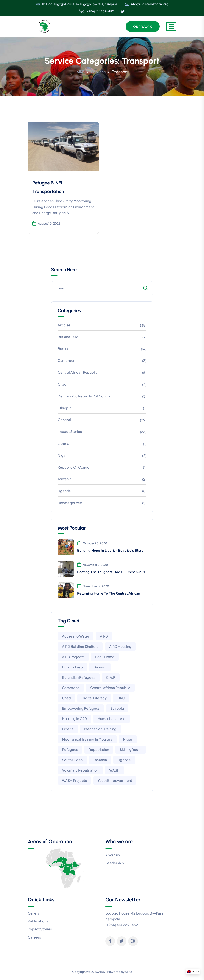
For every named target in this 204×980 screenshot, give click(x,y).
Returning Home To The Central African (109, 593)
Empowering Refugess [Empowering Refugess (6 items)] (81, 708)
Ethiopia (65, 408)
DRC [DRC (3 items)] (121, 698)
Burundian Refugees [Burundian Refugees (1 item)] (79, 677)
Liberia (63, 444)
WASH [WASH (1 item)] (114, 770)
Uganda (64, 491)
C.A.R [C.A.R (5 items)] (111, 677)
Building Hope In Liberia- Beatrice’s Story (110, 551)
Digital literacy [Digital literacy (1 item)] (94, 698)
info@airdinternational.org (149, 4)
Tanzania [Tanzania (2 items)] (100, 760)
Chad (62, 384)
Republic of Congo (74, 467)
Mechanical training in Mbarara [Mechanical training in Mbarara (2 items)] (87, 739)
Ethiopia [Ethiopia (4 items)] (117, 708)
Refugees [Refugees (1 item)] (70, 749)
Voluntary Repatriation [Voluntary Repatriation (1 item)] (80, 770)
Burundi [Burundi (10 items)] (100, 667)
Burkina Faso (68, 337)
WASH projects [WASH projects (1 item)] (74, 780)
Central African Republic (78, 372)
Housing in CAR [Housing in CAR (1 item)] (74, 719)
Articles (64, 325)
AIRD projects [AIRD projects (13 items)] (73, 657)
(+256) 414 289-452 (97, 11)
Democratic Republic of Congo (84, 396)
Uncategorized (70, 503)
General (64, 420)
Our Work (142, 27)
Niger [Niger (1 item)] (128, 739)
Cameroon (66, 360)
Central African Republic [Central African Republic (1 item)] (110, 688)
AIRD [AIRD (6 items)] (104, 636)
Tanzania (65, 479)
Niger (62, 455)
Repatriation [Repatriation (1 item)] (99, 749)
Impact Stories (70, 431)
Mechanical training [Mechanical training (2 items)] (100, 729)
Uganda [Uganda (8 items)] (124, 760)
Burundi (64, 349)
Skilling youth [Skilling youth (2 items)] (131, 749)
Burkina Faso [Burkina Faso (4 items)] (72, 667)
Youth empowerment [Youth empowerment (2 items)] (115, 780)
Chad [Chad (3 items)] (66, 698)
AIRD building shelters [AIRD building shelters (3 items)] (80, 646)
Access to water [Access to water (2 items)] (76, 636)
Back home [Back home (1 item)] (105, 657)
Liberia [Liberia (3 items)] (68, 729)
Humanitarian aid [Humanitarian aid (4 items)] (112, 719)
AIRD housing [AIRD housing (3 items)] (120, 646)
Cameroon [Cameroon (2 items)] (71, 688)
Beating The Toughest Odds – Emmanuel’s (111, 572)
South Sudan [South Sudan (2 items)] (72, 760)
